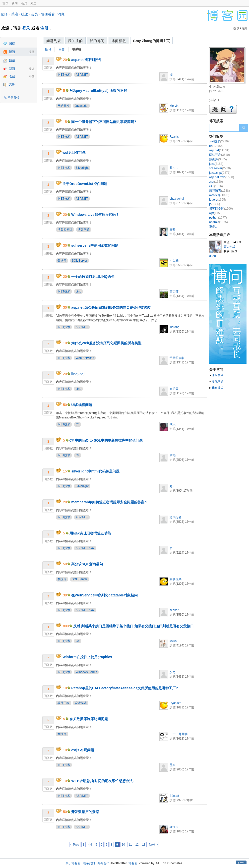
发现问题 (218, 382)
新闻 (15, 3)
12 (137, 845)
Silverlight (82, 168)
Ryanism (175, 137)
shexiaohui (177, 199)
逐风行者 (176, 517)
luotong (174, 327)
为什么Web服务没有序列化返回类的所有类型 (106, 343)
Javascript (81, 106)
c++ (216, 186)
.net (216, 182)
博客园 (133, 863)
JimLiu (174, 827)
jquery (218, 200)
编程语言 (219, 191)
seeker (174, 610)
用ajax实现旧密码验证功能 (90, 533)
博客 (12, 60)
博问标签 (119, 41)
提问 (32, 52)
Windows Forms (86, 672)
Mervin (174, 106)
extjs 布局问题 (83, 750)
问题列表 (54, 41)
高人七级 (230, 247)
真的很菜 (176, 579)
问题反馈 (13, 98)
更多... (213, 227)
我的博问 (97, 41)
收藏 (12, 76)
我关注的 (75, 41)
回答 (62, 49)
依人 (173, 424)
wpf (216, 213)
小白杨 (174, 261)
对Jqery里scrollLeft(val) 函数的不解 (98, 91)
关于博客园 (73, 863)
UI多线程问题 (82, 405)
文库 (12, 84)
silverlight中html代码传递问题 (95, 471)
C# (78, 424)
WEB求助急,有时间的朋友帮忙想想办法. (102, 781)
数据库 (62, 261)
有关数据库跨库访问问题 (89, 719)
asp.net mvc (221, 177)
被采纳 (77, 49)
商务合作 (103, 863)
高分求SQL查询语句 (87, 564)
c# (216, 146)
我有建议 (218, 388)
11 (130, 845)
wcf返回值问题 (74, 153)
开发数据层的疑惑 (85, 812)
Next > (153, 845)
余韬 (173, 455)
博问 (12, 52)
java (216, 164)
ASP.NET (82, 75)
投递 (32, 69)
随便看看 (48, 14)
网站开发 (63, 106)
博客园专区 (65, 230)
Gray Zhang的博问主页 (151, 41)
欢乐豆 (174, 389)
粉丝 (24, 14)
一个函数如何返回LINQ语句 (93, 277)
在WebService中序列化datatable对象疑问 (104, 595)
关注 (15, 14)
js (215, 204)
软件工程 (63, 703)
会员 (24, 3)
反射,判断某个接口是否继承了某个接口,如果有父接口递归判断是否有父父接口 (133, 626)
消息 (61, 14)
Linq (79, 291)
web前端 (219, 195)
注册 (44, 28)
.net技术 (220, 141)
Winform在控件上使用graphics (87, 657)
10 (123, 845)
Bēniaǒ (174, 796)
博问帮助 (218, 375)
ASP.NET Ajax (85, 548)
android (218, 222)
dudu (213, 256)
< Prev (75, 845)
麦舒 (173, 230)
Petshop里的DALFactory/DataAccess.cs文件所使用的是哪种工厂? (124, 688)
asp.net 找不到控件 (87, 60)
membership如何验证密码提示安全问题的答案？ (109, 502)
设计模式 (81, 703)
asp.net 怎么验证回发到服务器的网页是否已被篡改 (111, 307)
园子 (5, 14)
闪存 (12, 43)
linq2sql (78, 374)
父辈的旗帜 (177, 358)
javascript (220, 173)
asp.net (219, 150)
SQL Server (79, 261)
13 (144, 845)
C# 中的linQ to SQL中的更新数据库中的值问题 (106, 440)
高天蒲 (174, 291)
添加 (32, 76)
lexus (173, 641)
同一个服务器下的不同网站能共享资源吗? (104, 122)
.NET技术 (64, 75)
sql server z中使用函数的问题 (95, 245)
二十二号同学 (179, 734)
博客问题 (84, 230)
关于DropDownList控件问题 (85, 184)
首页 (5, 3)
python (218, 218)
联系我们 (89, 863)
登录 (26, 28)
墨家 (173, 765)
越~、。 (175, 168)
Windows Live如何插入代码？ (95, 215)
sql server (220, 168)
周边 (33, 3)
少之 (173, 672)
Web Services (85, 358)
